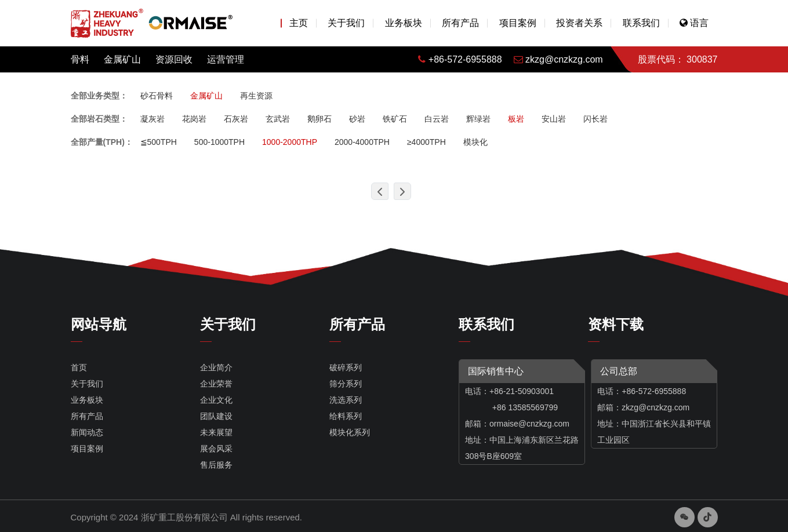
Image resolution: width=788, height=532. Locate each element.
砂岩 (357, 119)
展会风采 (216, 449)
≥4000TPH (426, 142)
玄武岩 (278, 119)
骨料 (80, 59)
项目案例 (518, 23)
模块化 (475, 142)
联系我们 (641, 23)
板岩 (516, 119)
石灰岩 (236, 119)
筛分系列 (346, 384)
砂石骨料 (157, 96)
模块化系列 (350, 432)
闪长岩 (595, 119)
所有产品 (460, 23)
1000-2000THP (290, 142)
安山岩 (554, 119)
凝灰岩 (152, 119)
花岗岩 (194, 119)
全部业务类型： (99, 96)
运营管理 (226, 59)
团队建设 (216, 416)
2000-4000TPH (362, 142)
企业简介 (216, 367)
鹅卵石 (319, 119)
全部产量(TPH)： (102, 142)
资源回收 (174, 59)
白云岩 (437, 119)
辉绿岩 (478, 119)
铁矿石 (395, 119)
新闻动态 (87, 432)
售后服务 (216, 465)
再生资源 (256, 96)
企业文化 (216, 400)
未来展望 (216, 432)
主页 (299, 23)
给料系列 (346, 416)
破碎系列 (346, 367)
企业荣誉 (216, 384)
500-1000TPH (219, 142)
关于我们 (346, 23)
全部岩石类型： (99, 119)
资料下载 (616, 324)
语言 (694, 23)
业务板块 (404, 23)
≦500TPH (159, 142)
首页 (79, 367)
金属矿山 (122, 59)
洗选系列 (346, 400)
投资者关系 (579, 23)
